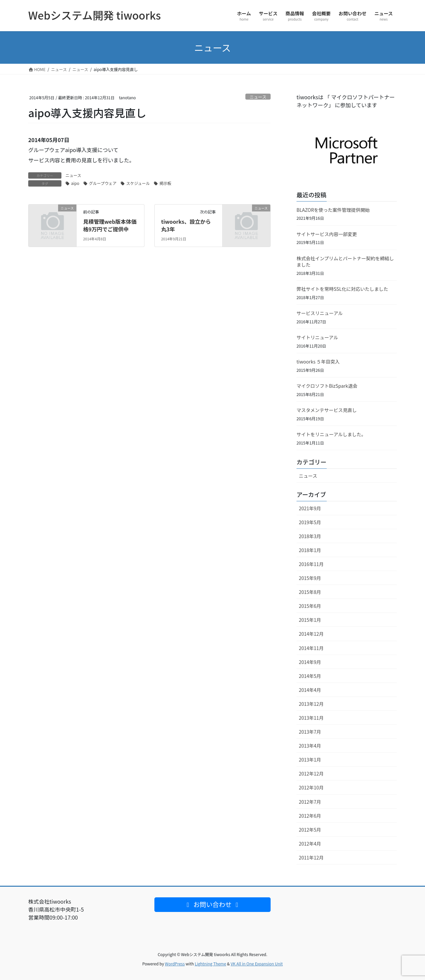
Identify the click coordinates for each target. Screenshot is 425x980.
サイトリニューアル (317, 337)
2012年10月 (311, 787)
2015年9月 (310, 578)
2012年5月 (310, 830)
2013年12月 (311, 704)
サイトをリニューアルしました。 (331, 434)
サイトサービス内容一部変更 (327, 234)
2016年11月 (311, 564)
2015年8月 (310, 592)
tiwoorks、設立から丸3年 (186, 225)
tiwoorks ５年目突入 (318, 362)
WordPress (175, 964)
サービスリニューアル (320, 313)
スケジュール (138, 183)
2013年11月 (311, 718)
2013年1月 (310, 760)
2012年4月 (310, 844)
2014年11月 (311, 648)
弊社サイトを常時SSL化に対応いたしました (342, 289)
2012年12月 (311, 774)
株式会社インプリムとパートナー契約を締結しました (345, 262)
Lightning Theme (210, 964)
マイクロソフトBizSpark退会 (327, 386)
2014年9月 (310, 662)
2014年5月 (310, 676)
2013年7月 (310, 732)
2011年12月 (311, 857)
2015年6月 (310, 606)
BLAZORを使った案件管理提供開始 (333, 210)
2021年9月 (310, 508)
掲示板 (165, 183)
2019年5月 (310, 522)
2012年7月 (310, 802)
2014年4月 (310, 690)
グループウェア (103, 183)
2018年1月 (310, 550)
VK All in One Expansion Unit (257, 964)
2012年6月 (310, 816)
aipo (75, 183)
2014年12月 (311, 634)
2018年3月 (310, 536)
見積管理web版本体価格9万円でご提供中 (110, 225)
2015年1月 (310, 620)
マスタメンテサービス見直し (327, 410)
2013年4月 (310, 746)
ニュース (258, 97)
